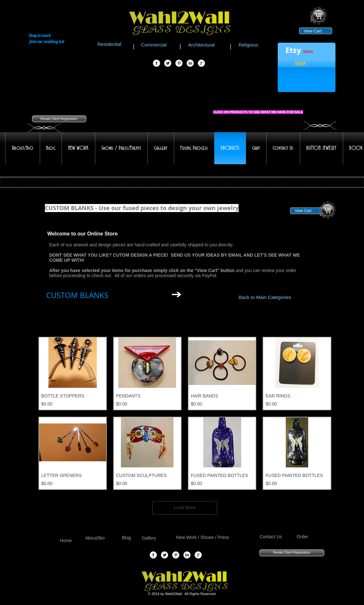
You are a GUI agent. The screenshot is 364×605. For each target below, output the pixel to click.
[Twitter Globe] (168, 64)
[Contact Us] (271, 537)
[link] (315, 31)
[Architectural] (202, 45)
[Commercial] (154, 45)
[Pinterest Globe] (179, 64)
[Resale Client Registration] (59, 119)
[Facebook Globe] (157, 64)
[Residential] (110, 44)
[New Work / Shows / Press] (203, 538)
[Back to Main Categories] (265, 297)
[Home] (66, 541)
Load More (185, 507)
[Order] (303, 537)
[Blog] (127, 538)
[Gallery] (149, 538)
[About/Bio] (95, 538)
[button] (300, 64)
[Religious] (249, 45)
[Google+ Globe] (201, 64)
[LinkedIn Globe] (190, 64)
